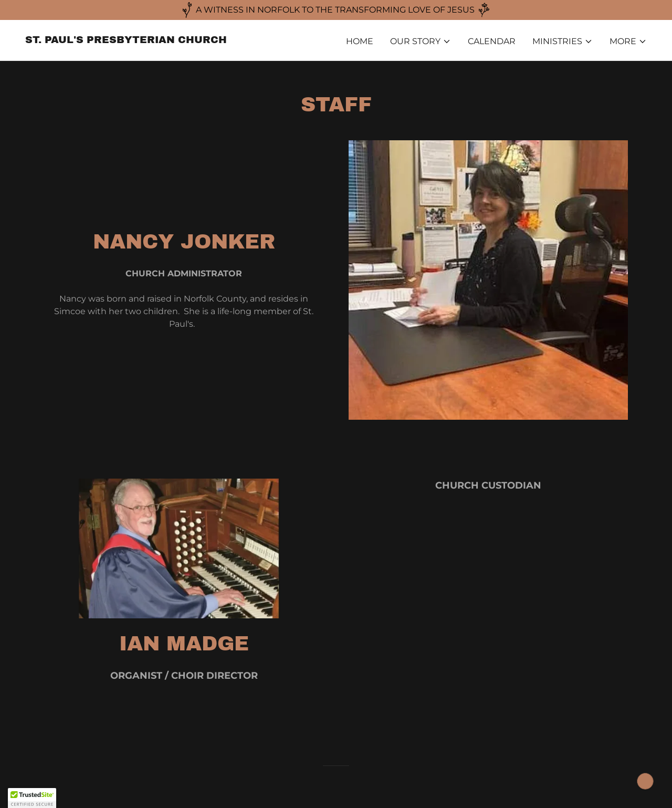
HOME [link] (360, 41)
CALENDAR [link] (492, 41)
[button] (421, 42)
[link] (126, 40)
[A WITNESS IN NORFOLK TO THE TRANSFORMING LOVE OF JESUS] (336, 10)
